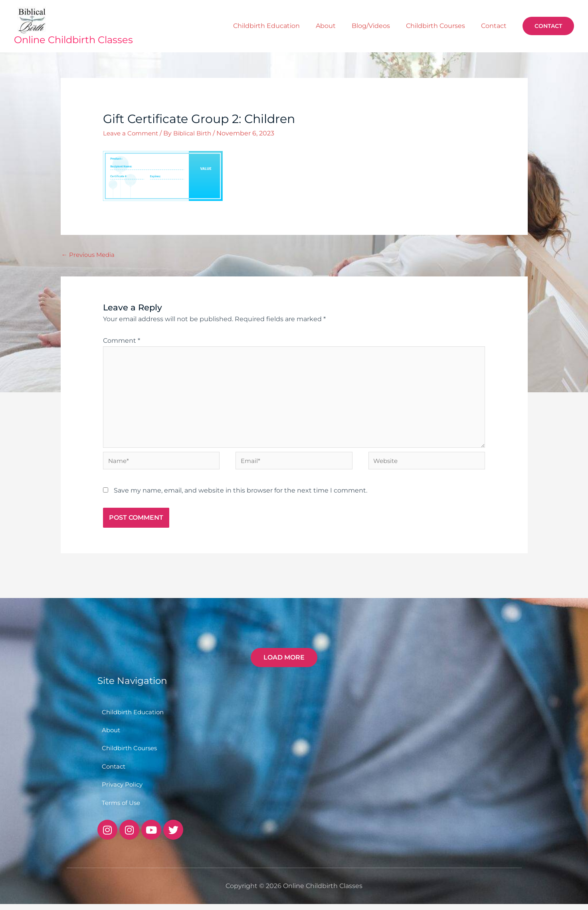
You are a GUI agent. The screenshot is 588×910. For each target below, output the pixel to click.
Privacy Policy (123, 790)
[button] (548, 26)
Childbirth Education (310, 26)
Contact (499, 26)
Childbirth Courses (450, 26)
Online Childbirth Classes (73, 40)
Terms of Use (122, 808)
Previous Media (90, 255)
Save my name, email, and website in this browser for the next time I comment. (241, 495)
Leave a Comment (132, 133)
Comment (122, 341)
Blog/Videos (395, 26)
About (359, 26)
